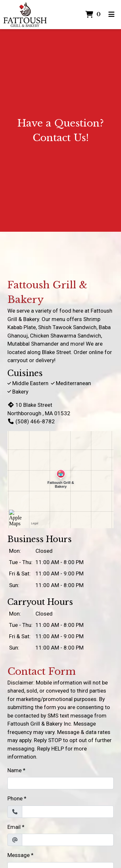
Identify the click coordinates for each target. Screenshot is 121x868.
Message (19, 855)
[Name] (60, 783)
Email (14, 827)
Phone (15, 798)
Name (15, 770)
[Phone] (68, 812)
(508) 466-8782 (31, 421)
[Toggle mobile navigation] (111, 15)
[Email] (68, 840)
